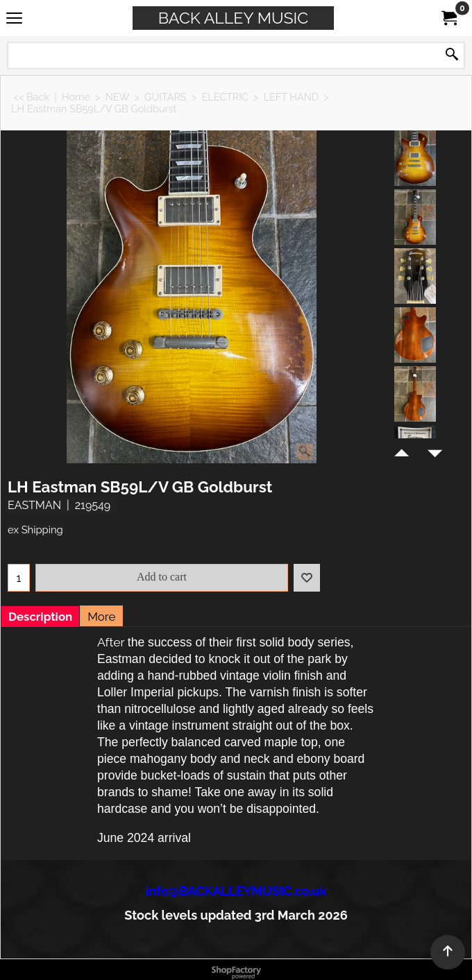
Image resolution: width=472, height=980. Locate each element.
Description (40, 617)
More (101, 617)
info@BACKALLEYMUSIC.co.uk (236, 891)
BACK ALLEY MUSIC (233, 18)
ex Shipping (35, 530)
